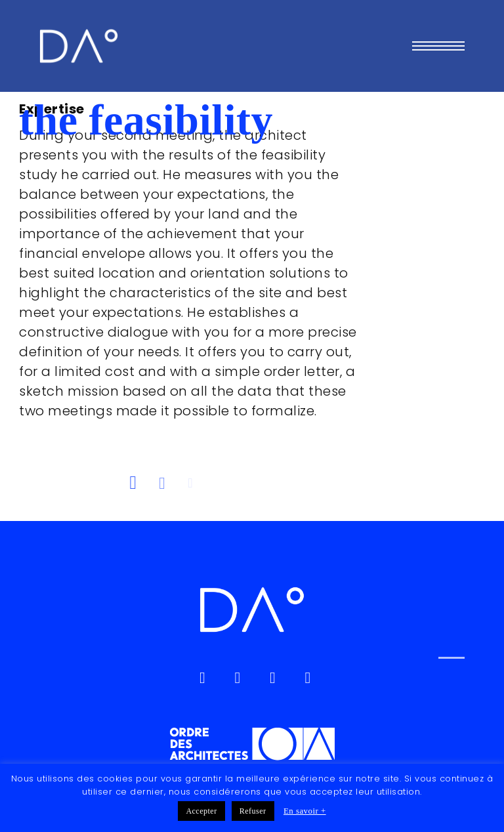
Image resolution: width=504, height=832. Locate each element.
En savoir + (305, 811)
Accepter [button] (201, 811)
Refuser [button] (253, 811)
